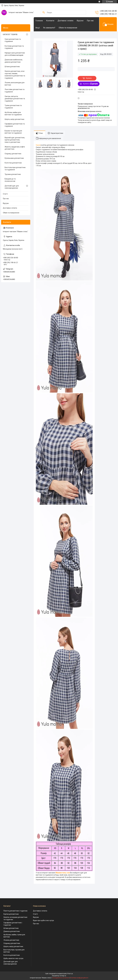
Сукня (38, 145)
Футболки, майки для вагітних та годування (13, 114)
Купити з (90, 84)
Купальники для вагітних (14, 158)
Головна (39, 21)
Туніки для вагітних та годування (13, 107)
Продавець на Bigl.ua (59, 976)
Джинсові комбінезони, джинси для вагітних (14, 61)
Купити (89, 78)
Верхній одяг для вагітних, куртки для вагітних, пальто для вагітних (15, 140)
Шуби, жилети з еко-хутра (13, 958)
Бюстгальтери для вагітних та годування (15, 169)
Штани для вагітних (12, 67)
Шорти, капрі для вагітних (14, 119)
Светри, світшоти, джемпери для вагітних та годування (15, 99)
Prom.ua (70, 974)
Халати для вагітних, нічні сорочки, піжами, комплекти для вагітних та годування (15, 75)
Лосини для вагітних (11, 940)
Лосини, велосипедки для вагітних (15, 84)
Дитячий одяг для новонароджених (12, 187)
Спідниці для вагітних (13, 154)
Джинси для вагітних (12, 931)
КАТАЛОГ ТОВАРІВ (10, 34)
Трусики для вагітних (13, 174)
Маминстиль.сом (63, 873)
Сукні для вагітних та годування (13, 40)
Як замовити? (49, 28)
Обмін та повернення (68, 28)
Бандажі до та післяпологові (10, 180)
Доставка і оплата (65, 21)
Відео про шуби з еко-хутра (43, 920)
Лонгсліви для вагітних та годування (15, 91)
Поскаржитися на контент (61, 978)
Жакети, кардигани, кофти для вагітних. (15, 148)
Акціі (38, 28)
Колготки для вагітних (13, 163)
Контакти (50, 21)
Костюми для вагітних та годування (14, 47)
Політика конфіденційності (79, 978)
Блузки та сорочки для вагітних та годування (13, 132)
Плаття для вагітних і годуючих (15, 911)
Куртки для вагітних (11, 914)
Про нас (90, 21)
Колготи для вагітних (12, 955)
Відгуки (80, 21)
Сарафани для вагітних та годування (15, 125)
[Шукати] (44, 12)
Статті (5, 194)
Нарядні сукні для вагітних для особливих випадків (15, 54)
